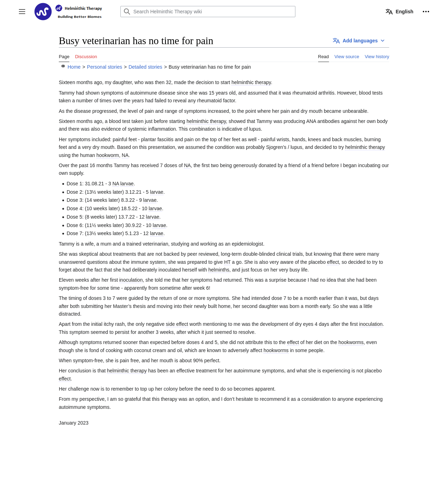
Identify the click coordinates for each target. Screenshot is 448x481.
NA (125, 155)
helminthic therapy (251, 82)
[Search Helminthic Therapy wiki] (208, 12)
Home (74, 67)
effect (333, 262)
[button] (22, 12)
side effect (177, 324)
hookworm (108, 155)
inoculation (131, 280)
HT (227, 262)
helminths (219, 270)
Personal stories (105, 67)
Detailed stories (145, 67)
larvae (127, 184)
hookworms (351, 342)
